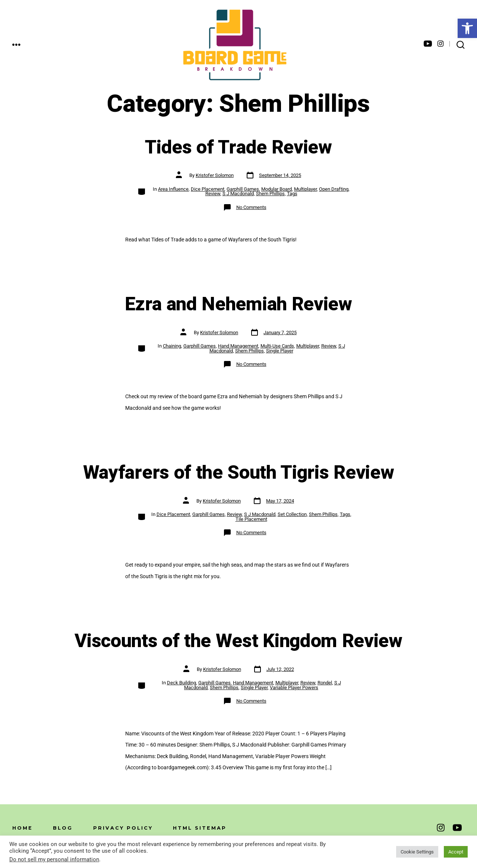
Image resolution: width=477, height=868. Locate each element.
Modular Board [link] (277, 189)
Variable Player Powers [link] (294, 688)
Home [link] (23, 828)
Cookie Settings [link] (417, 852)
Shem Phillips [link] (270, 194)
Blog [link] (63, 828)
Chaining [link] (172, 346)
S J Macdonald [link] (238, 194)
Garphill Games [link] (243, 189)
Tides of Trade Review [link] (238, 148)
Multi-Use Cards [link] (277, 346)
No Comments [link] (251, 207)
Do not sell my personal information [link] (54, 859)
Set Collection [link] (292, 514)
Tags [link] (292, 194)
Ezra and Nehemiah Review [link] (238, 304)
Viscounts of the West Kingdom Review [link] (238, 641)
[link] (467, 28)
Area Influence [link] (173, 189)
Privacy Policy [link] (123, 828)
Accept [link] (456, 852)
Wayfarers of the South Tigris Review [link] (238, 473)
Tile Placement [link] (251, 519)
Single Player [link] (280, 351)
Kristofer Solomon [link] (215, 175)
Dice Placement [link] (208, 189)
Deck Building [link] (181, 683)
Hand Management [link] (238, 346)
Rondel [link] (325, 683)
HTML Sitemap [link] (200, 828)
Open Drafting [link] (334, 189)
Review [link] (213, 194)
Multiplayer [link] (305, 189)
